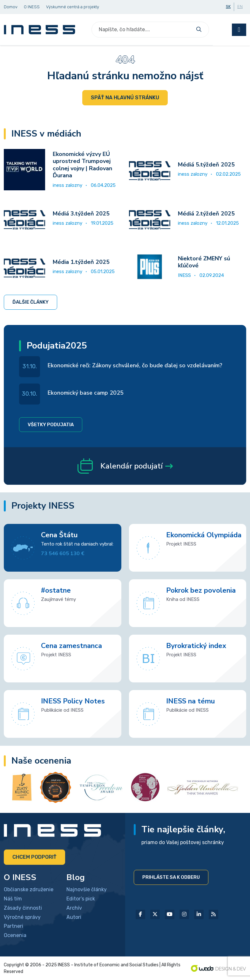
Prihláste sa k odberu (171, 877)
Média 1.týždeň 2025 (81, 262)
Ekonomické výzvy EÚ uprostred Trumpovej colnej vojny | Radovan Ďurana (82, 165)
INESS (184, 275)
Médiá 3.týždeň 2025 (81, 214)
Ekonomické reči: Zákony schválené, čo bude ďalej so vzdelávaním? (135, 365)
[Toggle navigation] (239, 30)
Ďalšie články (30, 302)
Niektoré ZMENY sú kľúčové (204, 262)
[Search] (142, 30)
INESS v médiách (46, 134)
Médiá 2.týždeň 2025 (206, 214)
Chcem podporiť (34, 857)
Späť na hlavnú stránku (125, 98)
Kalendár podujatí (125, 466)
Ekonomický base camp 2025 (86, 393)
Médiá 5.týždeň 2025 (206, 165)
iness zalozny (68, 185)
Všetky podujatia (51, 425)
